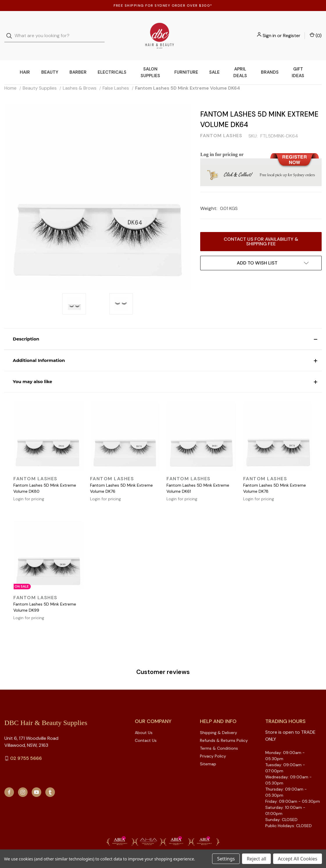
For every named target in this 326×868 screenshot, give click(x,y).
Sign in (269, 30)
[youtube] (36, 781)
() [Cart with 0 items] (316, 30)
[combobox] (54, 30)
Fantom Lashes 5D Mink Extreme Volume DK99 (45, 596)
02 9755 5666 (26, 747)
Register (292, 30)
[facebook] (9, 781)
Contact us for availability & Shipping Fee (261, 230)
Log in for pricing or (222, 143)
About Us (144, 721)
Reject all (256, 859)
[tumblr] (50, 781)
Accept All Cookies (298, 859)
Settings (226, 859)
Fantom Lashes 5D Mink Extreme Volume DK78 (275, 477)
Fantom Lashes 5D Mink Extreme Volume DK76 (121, 477)
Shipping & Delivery (218, 721)
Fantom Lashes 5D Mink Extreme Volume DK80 (45, 477)
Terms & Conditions (219, 737)
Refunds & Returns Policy (224, 729)
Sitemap (208, 752)
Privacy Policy (213, 744)
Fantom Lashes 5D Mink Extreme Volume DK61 (198, 477)
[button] (163, 327)
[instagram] (23, 781)
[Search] (11, 30)
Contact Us (146, 729)
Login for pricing (29, 487)
